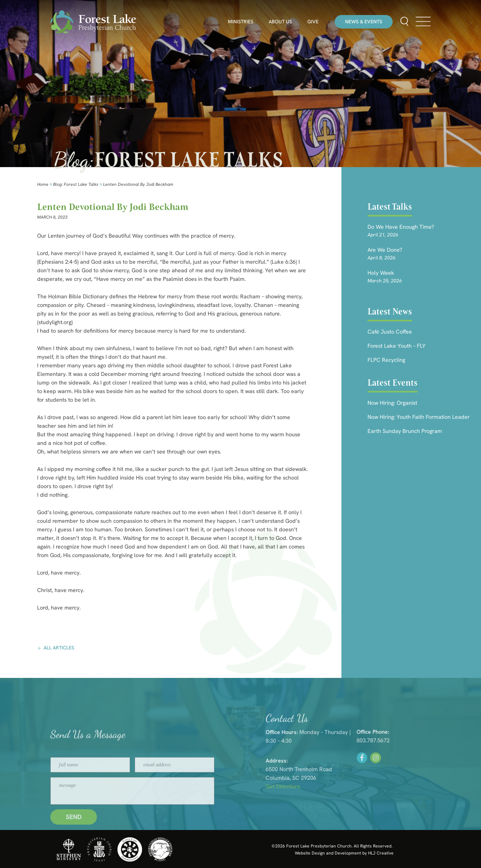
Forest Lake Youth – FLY (396, 346)
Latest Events (392, 383)
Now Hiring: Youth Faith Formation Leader (419, 417)
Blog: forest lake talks (76, 184)
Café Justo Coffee (390, 332)
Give (313, 22)
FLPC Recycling (386, 360)
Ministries (241, 22)
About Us (280, 22)
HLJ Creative (381, 853)
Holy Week (381, 273)
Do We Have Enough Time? (401, 227)
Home (43, 184)
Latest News (390, 312)
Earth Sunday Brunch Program (405, 431)
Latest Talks (390, 207)
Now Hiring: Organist (392, 403)
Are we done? (385, 250)
